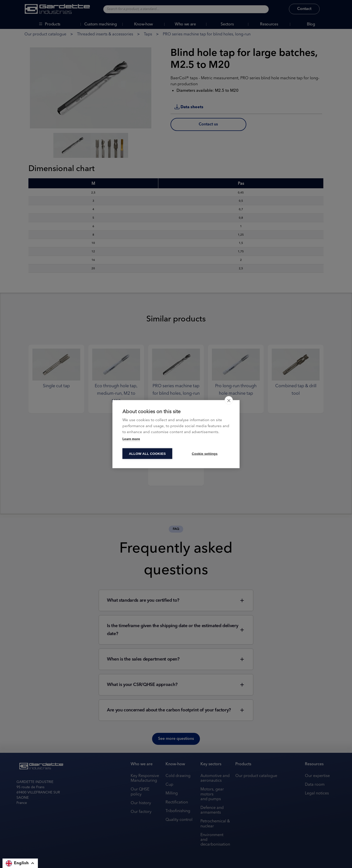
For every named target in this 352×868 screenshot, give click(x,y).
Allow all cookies (147, 453)
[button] (20, 863)
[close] (229, 400)
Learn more (131, 439)
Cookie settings (205, 453)
